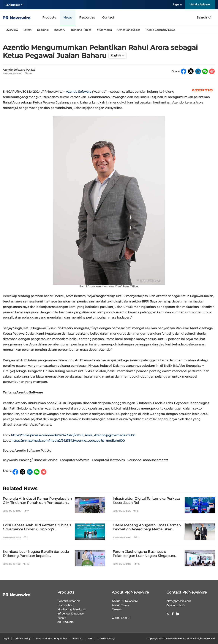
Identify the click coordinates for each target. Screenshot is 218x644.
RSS (90, 638)
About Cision (120, 605)
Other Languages (129, 30)
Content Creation (69, 601)
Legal (6, 638)
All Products (65, 622)
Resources (87, 17)
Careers (117, 609)
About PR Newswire (130, 592)
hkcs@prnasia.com (179, 601)
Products (49, 17)
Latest (27, 30)
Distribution (65, 605)
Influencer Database (70, 614)
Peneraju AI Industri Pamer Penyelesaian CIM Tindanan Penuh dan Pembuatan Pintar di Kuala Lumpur (37, 501)
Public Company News (160, 30)
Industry (60, 30)
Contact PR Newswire (187, 592)
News (68, 17)
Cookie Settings (107, 638)
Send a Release (200, 4)
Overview (12, 30)
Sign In (177, 4)
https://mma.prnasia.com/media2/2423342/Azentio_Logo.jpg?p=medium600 (68, 441)
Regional (43, 30)
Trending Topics (81, 30)
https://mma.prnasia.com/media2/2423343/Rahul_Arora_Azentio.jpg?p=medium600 (73, 435)
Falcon (62, 618)
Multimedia (104, 30)
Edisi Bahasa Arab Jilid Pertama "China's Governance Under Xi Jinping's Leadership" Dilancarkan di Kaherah (37, 527)
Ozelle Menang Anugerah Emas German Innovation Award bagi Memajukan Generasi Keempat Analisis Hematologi (147, 527)
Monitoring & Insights (72, 609)
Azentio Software (79, 92)
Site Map (77, 638)
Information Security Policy (52, 638)
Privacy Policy (22, 638)
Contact (108, 17)
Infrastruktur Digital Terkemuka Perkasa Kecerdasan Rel (146, 501)
